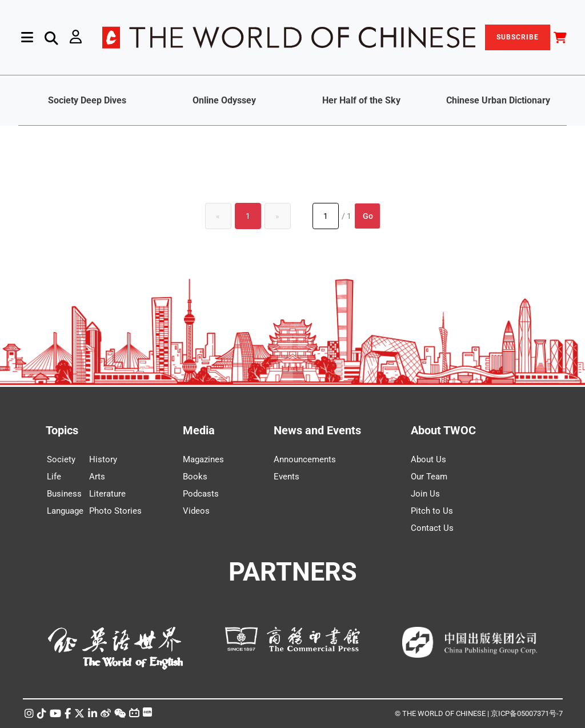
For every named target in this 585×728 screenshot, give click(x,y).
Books (195, 477)
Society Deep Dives (87, 100)
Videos (196, 511)
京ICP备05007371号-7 (527, 713)
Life (54, 477)
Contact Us (432, 528)
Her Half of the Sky (361, 100)
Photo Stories (115, 511)
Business (64, 494)
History (103, 459)
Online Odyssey (224, 100)
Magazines (203, 459)
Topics (62, 430)
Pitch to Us (432, 511)
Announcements (305, 459)
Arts (97, 477)
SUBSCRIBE (518, 37)
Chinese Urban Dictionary (498, 100)
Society (61, 459)
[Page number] (326, 216)
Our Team (429, 477)
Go (368, 216)
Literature (107, 494)
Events (287, 477)
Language (65, 511)
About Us (428, 459)
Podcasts (201, 494)
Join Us (425, 494)
